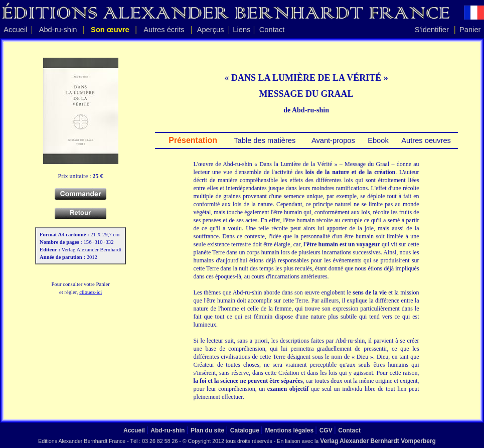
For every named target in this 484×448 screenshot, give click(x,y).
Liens (241, 30)
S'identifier (432, 30)
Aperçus (211, 30)
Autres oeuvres (425, 140)
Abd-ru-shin (58, 30)
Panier (470, 30)
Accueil (15, 30)
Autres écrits (164, 30)
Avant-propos (333, 140)
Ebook (377, 140)
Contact (272, 30)
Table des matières (264, 140)
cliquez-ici (91, 292)
